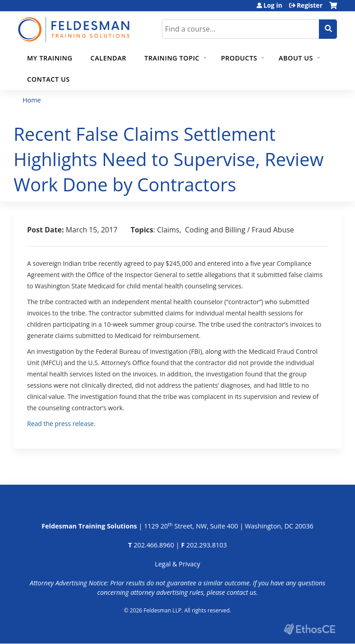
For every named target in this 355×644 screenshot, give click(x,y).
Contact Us (48, 79)
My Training (50, 58)
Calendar (108, 58)
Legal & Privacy (177, 564)
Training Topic (172, 58)
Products (239, 58)
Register (310, 5)
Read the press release (60, 424)
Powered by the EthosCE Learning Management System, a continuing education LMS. (309, 629)
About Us (296, 58)
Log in (273, 5)
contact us (242, 592)
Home (32, 100)
